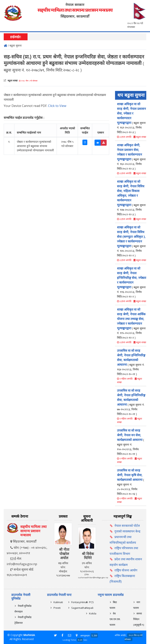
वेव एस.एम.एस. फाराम (115, 619)
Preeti (57, 608)
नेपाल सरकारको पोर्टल (127, 526)
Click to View (57, 106)
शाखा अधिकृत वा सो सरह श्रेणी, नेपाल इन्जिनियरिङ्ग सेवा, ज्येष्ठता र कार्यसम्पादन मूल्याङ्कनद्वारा (132, 282)
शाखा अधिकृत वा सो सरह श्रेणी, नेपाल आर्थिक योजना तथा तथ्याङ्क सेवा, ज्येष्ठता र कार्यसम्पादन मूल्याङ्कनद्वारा (131, 323)
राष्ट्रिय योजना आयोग (126, 570)
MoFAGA (29, 635)
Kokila (93, 613)
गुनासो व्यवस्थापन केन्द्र (127, 531)
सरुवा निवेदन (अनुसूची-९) (139, 619)
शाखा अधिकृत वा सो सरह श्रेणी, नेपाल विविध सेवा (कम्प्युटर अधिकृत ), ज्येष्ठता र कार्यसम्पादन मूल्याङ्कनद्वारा (131, 241)
